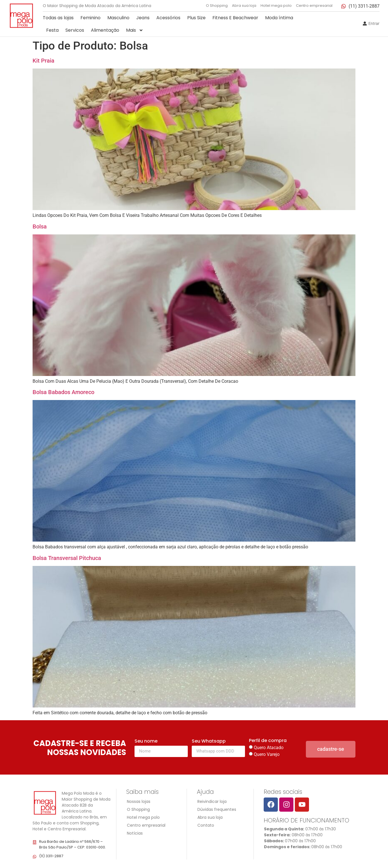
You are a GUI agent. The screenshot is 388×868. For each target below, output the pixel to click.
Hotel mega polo (276, 6)
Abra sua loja (244, 6)
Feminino (90, 18)
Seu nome (146, 742)
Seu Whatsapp (209, 742)
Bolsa (40, 226)
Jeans (143, 18)
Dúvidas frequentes (217, 809)
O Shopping (217, 6)
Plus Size (196, 18)
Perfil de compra (268, 741)
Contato (206, 825)
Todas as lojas (58, 18)
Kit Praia (43, 61)
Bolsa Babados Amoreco (63, 392)
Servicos (75, 30)
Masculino (118, 18)
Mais (135, 30)
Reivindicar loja (212, 801)
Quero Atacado (269, 748)
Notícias (135, 833)
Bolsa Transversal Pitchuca (67, 558)
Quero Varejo (267, 754)
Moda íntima (279, 18)
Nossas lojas (139, 801)
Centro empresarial (314, 6)
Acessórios (168, 18)
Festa (52, 30)
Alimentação (105, 30)
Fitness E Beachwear (235, 18)
